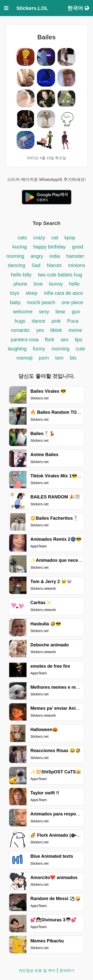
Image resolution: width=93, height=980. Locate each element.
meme (75, 330)
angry (37, 256)
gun (76, 312)
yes (40, 330)
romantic (21, 330)
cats (22, 238)
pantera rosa (25, 340)
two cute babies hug (60, 275)
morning (61, 349)
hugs (21, 321)
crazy (39, 238)
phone (20, 284)
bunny (56, 284)
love (38, 284)
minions (77, 265)
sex (65, 340)
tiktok (56, 330)
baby (15, 302)
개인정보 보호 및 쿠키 (37, 970)
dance (39, 321)
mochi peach (41, 302)
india (55, 256)
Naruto (54, 265)
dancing (17, 265)
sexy (44, 312)
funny (39, 349)
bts (73, 358)
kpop (70, 238)
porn (44, 358)
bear (61, 312)
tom (59, 358)
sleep (31, 293)
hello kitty (21, 275)
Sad (36, 265)
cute (81, 349)
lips (79, 340)
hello (74, 284)
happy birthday (50, 247)
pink (56, 321)
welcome (23, 312)
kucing (20, 247)
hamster (75, 256)
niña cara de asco (63, 293)
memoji (25, 358)
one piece (72, 302)
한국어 (78, 8)
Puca (73, 321)
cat (55, 238)
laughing (18, 349)
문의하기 (67, 970)
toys (15, 293)
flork (50, 340)
